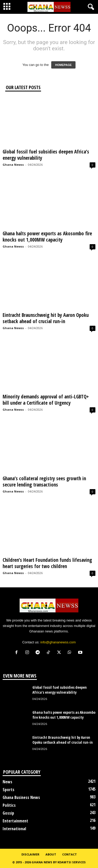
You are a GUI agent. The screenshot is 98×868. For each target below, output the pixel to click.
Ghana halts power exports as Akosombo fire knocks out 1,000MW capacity (47, 237)
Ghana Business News (21, 797)
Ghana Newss (13, 165)
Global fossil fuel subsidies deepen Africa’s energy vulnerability (46, 155)
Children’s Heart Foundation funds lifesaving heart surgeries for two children (47, 563)
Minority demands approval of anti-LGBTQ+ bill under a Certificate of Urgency (46, 400)
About (51, 854)
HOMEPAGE (63, 65)
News (7, 782)
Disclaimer (30, 854)
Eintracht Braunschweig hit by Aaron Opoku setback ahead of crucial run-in (46, 318)
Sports (8, 790)
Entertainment (15, 821)
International (14, 829)
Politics (9, 805)
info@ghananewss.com (58, 642)
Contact (70, 854)
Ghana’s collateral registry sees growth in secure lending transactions (44, 482)
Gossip (8, 813)
